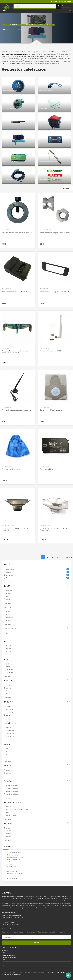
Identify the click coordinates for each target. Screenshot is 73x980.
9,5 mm (9, 649)
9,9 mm (9, 694)
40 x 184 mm (10, 731)
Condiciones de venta (9, 958)
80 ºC (8, 633)
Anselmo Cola (38, 569)
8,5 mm (9, 651)
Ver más (8, 582)
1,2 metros (10, 712)
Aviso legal (5, 951)
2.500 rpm (9, 670)
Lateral (9, 773)
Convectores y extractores (14, 857)
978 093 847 (68, 1)
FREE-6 (8, 807)
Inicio (4, 25)
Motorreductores (11, 867)
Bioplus (9, 593)
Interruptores (10, 864)
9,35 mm (9, 685)
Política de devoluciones (9, 960)
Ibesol (8, 615)
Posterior (9, 770)
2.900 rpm (9, 664)
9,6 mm (9, 691)
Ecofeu (9, 620)
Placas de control (11, 871)
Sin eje (9, 646)
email (17, 924)
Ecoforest (9, 618)
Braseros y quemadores (13, 853)
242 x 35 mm (10, 728)
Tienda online (13, 25)
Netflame (9, 591)
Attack (38, 572)
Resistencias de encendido (14, 873)
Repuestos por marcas (13, 878)
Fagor (8, 599)
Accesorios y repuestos (28, 25)
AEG (8, 596)
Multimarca (10, 612)
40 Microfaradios (12, 794)
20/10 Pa (9, 834)
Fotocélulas (9, 862)
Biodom (38, 578)
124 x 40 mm (10, 733)
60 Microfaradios (12, 786)
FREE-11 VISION (11, 815)
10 (7, 749)
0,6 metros (10, 709)
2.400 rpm (9, 672)
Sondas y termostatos (13, 876)
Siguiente (69, 557)
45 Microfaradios (12, 791)
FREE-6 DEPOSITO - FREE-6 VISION (17, 810)
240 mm (9, 707)
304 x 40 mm (10, 736)
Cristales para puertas (13, 860)
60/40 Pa (9, 831)
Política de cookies (8, 953)
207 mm (9, 715)
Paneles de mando (12, 869)
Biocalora (38, 575)
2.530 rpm (9, 667)
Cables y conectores (12, 855)
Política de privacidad (8, 955)
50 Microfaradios (12, 788)
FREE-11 (9, 812)
